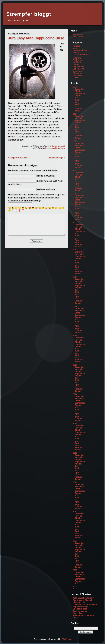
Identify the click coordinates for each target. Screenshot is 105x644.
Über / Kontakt (79, 37)
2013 (75, 423)
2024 (75, 114)
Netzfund (77, 58)
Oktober (79, 91)
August (78, 96)
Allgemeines (79, 67)
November (80, 118)
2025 (75, 87)
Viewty (76, 64)
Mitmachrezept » (57, 158)
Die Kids (77, 52)
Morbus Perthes (82, 55)
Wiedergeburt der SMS (83, 615)
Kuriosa (76, 46)
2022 (75, 171)
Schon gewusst (58, 146)
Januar (78, 111)
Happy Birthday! (80, 607)
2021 (75, 193)
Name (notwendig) (46, 176)
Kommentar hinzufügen (55, 148)
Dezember (80, 89)
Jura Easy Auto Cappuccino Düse (36, 38)
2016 (75, 336)
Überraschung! (80, 609)
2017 (75, 306)
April (77, 104)
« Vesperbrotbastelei (18, 158)
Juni (77, 100)
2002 (75, 586)
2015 (75, 365)
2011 (75, 482)
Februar (78, 109)
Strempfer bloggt (29, 14)
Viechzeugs (78, 75)
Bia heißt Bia (79, 602)
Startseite (77, 34)
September (80, 93)
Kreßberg (77, 62)
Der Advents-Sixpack (83, 600)
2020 (75, 223)
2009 (75, 541)
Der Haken (78, 613)
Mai (76, 102)
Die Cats (77, 73)
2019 (75, 250)
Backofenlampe (80, 611)
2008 (75, 570)
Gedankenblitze (80, 50)
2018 (75, 277)
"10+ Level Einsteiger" (83, 598)
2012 (75, 453)
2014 (75, 394)
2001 (75, 589)
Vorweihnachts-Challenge (85, 604)
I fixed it (76, 78)
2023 (75, 141)
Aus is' (76, 618)
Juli (76, 98)
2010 (75, 512)
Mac (75, 48)
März (77, 106)
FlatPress (77, 60)
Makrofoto (78, 71)
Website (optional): (46, 189)
